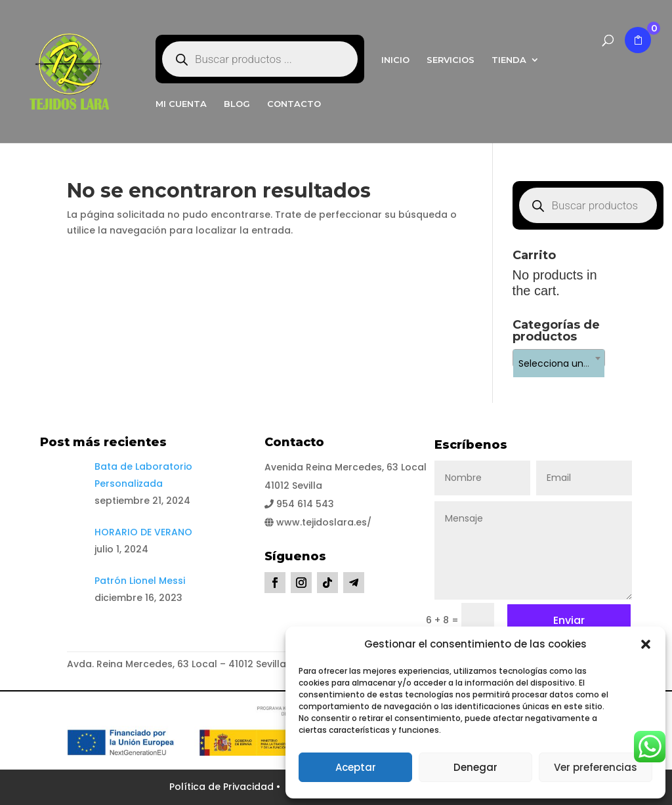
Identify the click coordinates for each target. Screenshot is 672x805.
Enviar (569, 620)
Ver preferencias (596, 767)
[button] (646, 644)
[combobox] (559, 358)
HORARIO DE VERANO (143, 532)
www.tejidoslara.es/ (318, 522)
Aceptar (356, 767)
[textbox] (559, 363)
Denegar (475, 767)
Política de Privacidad (223, 787)
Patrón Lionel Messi (140, 581)
